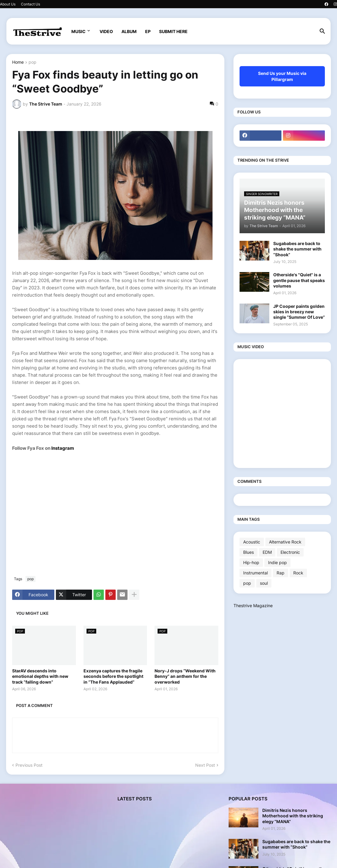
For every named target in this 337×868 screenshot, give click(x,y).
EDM (267, 552)
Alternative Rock (285, 542)
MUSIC (78, 31)
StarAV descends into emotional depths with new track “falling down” (40, 676)
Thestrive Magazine (253, 606)
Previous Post (29, 765)
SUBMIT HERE (173, 31)
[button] (322, 32)
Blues (248, 552)
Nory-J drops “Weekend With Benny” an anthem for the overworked (185, 676)
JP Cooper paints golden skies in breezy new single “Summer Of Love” (299, 312)
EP (148, 31)
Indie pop (277, 562)
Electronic (290, 552)
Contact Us (31, 4)
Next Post (205, 765)
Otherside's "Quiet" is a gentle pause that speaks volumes (299, 280)
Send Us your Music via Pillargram (282, 76)
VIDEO (106, 31)
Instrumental (255, 573)
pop (32, 62)
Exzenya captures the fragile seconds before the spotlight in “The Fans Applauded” (113, 676)
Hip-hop (251, 562)
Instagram (63, 448)
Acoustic (252, 542)
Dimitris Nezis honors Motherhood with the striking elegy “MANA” (293, 816)
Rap (281, 573)
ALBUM (129, 31)
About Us (8, 4)
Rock (298, 573)
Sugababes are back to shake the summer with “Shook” (297, 249)
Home (18, 62)
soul (264, 583)
